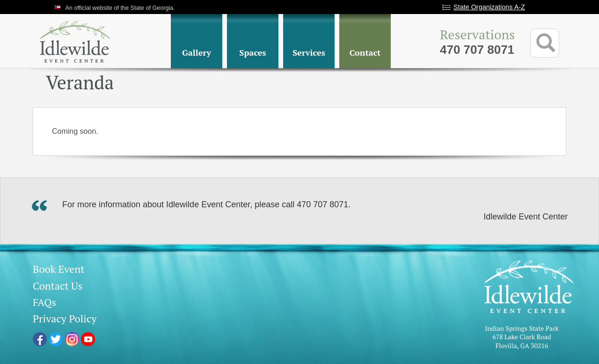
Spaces (252, 52)
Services (309, 52)
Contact (365, 52)
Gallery (197, 52)
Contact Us (58, 286)
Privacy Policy (65, 318)
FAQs (44, 302)
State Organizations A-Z (489, 7)
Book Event (58, 269)
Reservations (477, 34)
